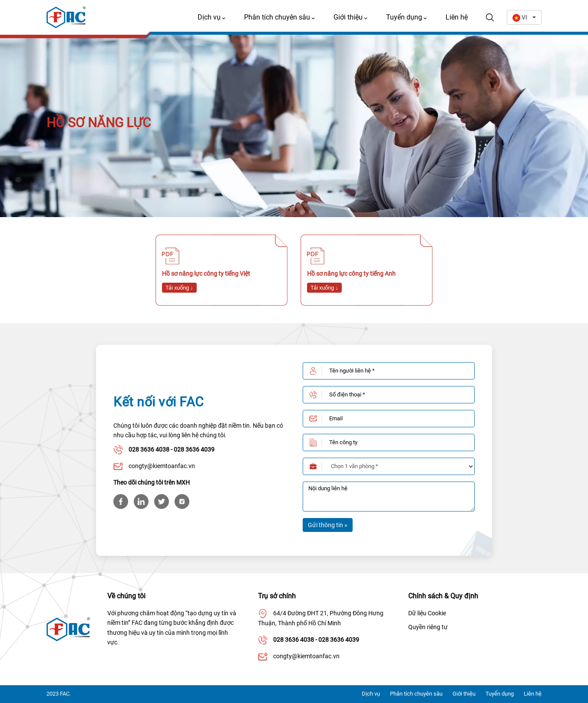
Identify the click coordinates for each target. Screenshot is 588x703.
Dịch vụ (371, 694)
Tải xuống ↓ (179, 288)
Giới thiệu (464, 694)
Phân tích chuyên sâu (416, 694)
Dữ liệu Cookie (427, 613)
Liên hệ (457, 17)
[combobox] (524, 17)
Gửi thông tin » (328, 525)
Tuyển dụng (500, 694)
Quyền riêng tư (428, 627)
